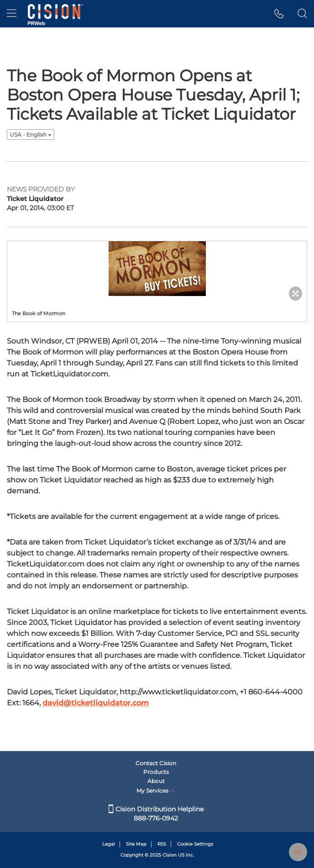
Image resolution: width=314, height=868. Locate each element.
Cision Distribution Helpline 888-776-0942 (156, 814)
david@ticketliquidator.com (96, 703)
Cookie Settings (195, 844)
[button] (279, 14)
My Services (156, 791)
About (156, 781)
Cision (170, 855)
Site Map (136, 844)
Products (156, 772)
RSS (162, 844)
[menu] (12, 14)
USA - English (31, 135)
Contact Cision (156, 763)
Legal (109, 844)
